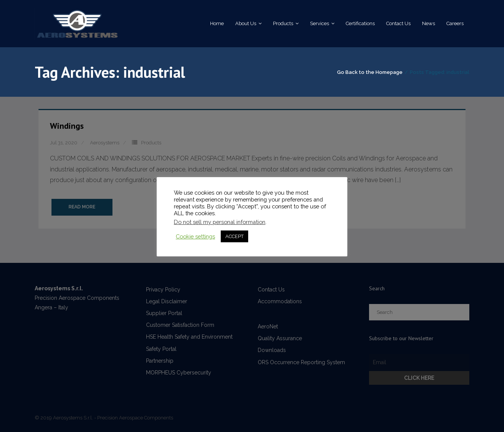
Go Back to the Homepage (370, 72)
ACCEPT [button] (234, 236)
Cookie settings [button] (195, 236)
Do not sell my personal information (220, 222)
